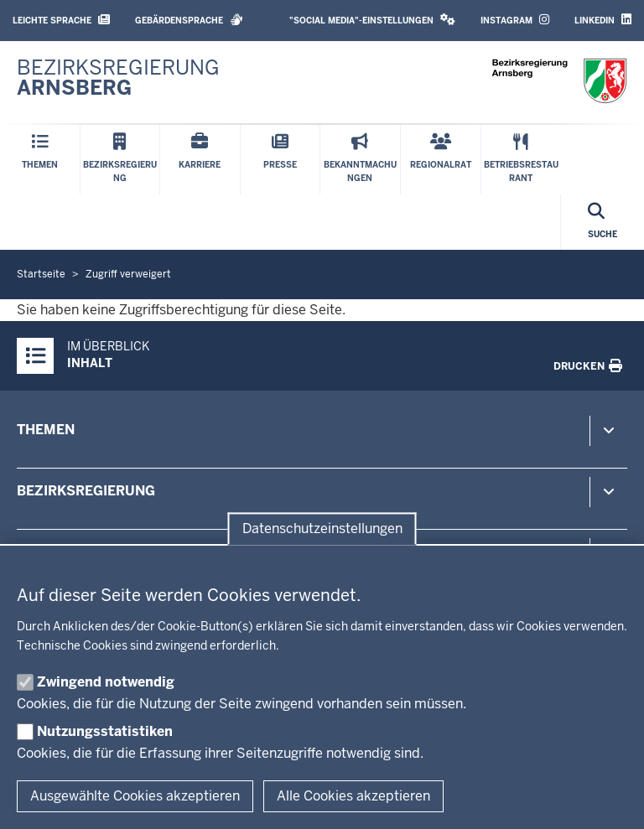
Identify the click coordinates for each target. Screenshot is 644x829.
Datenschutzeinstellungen (322, 528)
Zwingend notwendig (106, 682)
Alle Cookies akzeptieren (353, 796)
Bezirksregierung (86, 491)
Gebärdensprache (189, 20)
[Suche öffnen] (602, 222)
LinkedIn (603, 20)
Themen (46, 430)
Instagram (515, 20)
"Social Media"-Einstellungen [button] (372, 20)
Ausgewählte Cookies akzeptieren (135, 796)
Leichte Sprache (61, 20)
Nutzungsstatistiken (105, 731)
